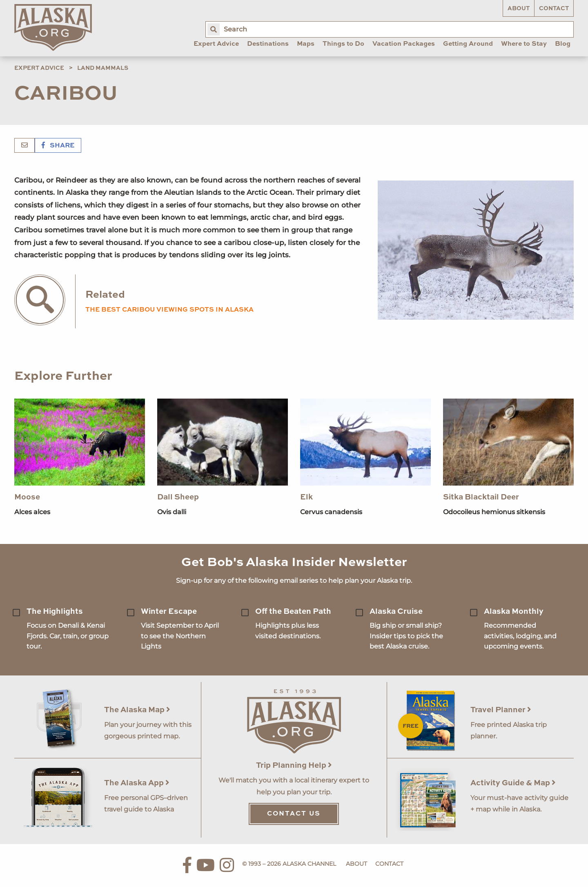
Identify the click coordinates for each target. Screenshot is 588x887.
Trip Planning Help (294, 766)
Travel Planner (501, 710)
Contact (554, 9)
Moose (27, 497)
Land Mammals (103, 68)
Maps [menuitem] (306, 44)
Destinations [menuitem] (268, 44)
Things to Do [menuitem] (343, 44)
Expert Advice (39, 68)
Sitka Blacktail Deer (481, 497)
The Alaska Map (137, 710)
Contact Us (294, 814)
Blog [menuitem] (563, 44)
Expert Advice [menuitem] (216, 44)
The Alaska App (137, 783)
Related (105, 295)
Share (58, 146)
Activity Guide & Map (513, 783)
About (519, 9)
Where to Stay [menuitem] (524, 44)
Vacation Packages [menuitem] (404, 44)
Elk (306, 497)
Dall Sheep (178, 497)
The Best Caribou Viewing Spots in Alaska (169, 310)
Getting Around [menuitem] (468, 44)
